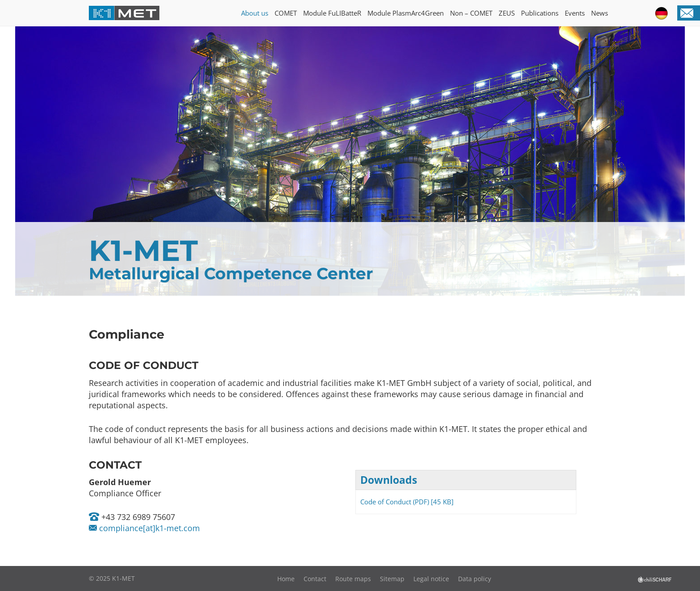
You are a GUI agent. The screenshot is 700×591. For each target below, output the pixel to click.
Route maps (353, 579)
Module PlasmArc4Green (406, 13)
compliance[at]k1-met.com (148, 528)
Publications (540, 13)
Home (286, 579)
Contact (315, 579)
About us (255, 13)
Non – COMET (471, 13)
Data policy (475, 579)
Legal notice (431, 579)
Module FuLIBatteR (332, 13)
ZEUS (507, 13)
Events (575, 13)
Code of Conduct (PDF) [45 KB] (407, 502)
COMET (286, 13)
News (600, 13)
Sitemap (392, 579)
